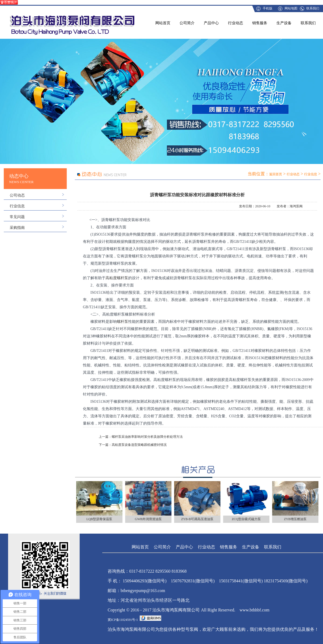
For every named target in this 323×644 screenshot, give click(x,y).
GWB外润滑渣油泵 (148, 519)
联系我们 (313, 8)
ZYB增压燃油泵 (295, 519)
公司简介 (187, 23)
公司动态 (17, 195)
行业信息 (17, 206)
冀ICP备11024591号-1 (123, 620)
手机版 (268, 8)
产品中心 (211, 23)
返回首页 (276, 174)
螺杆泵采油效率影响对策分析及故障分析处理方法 (147, 437)
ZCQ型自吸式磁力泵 (246, 519)
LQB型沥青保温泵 (99, 519)
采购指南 (17, 228)
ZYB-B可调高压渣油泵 (197, 519)
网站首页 (163, 23)
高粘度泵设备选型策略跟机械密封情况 (139, 445)
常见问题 (17, 217)
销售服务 (260, 23)
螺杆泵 (122, 322)
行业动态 (236, 23)
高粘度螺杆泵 (117, 278)
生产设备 (284, 23)
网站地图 (291, 8)
